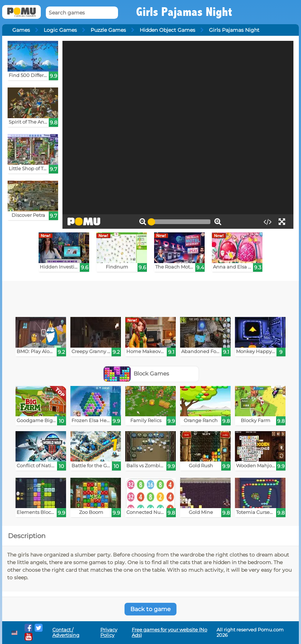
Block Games (136, 373)
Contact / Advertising (66, 632)
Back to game (150, 609)
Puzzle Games (108, 30)
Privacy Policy (109, 632)
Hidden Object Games (167, 30)
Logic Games (60, 30)
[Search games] (82, 13)
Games (21, 30)
